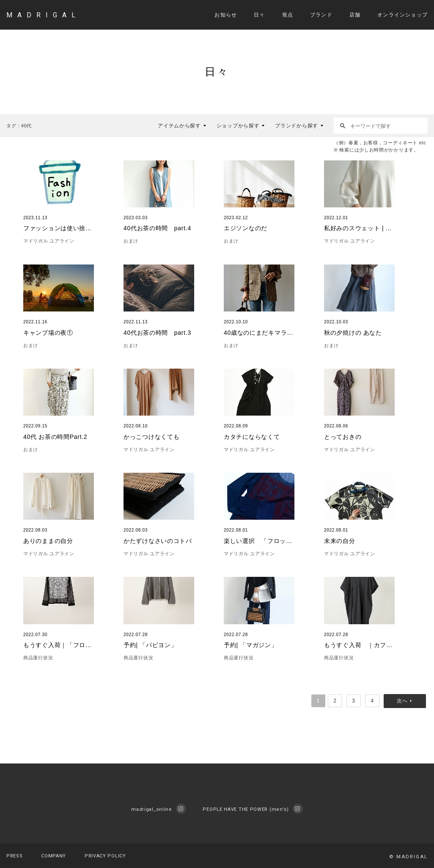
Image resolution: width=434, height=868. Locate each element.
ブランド (321, 15)
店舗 (355, 15)
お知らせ (226, 15)
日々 (259, 15)
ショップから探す (238, 126)
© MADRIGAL (408, 857)
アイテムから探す (179, 126)
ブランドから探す (297, 126)
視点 (288, 15)
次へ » (407, 701)
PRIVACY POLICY (105, 856)
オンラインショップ (402, 15)
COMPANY (54, 856)
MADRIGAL (43, 15)
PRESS (15, 856)
